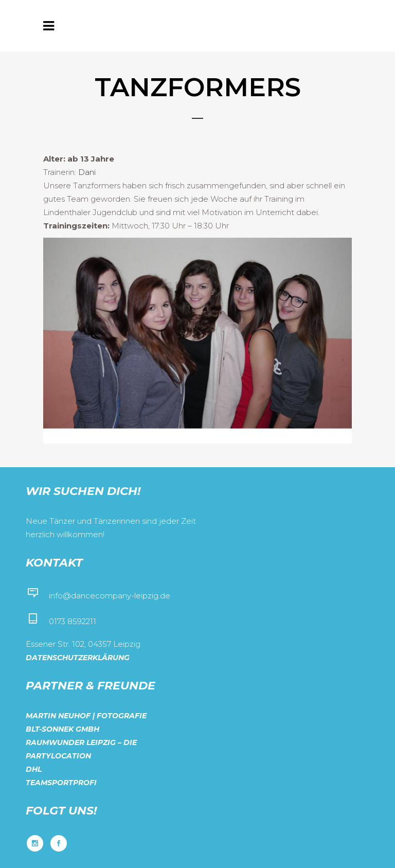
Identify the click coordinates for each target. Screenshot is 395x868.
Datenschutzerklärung (78, 658)
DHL (34, 769)
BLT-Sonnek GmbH (62, 729)
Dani (87, 172)
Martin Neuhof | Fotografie (86, 716)
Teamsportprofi (61, 783)
